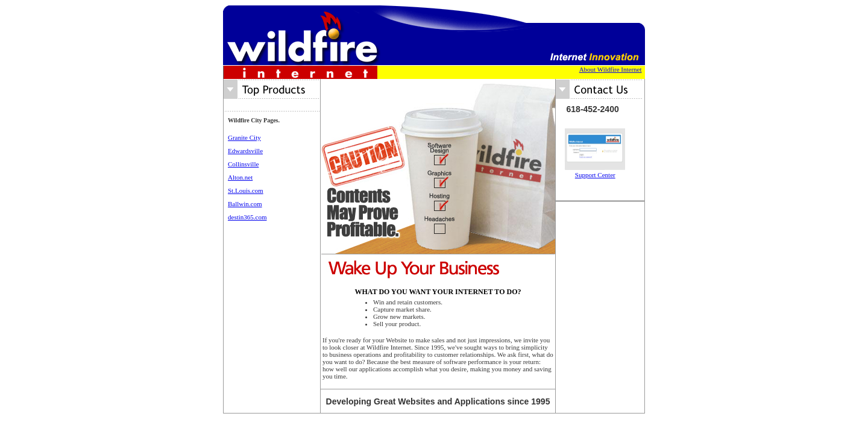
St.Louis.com (246, 190)
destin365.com (247, 217)
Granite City (244, 137)
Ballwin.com (245, 204)
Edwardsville (245, 151)
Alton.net (240, 177)
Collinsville (243, 164)
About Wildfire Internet (611, 69)
